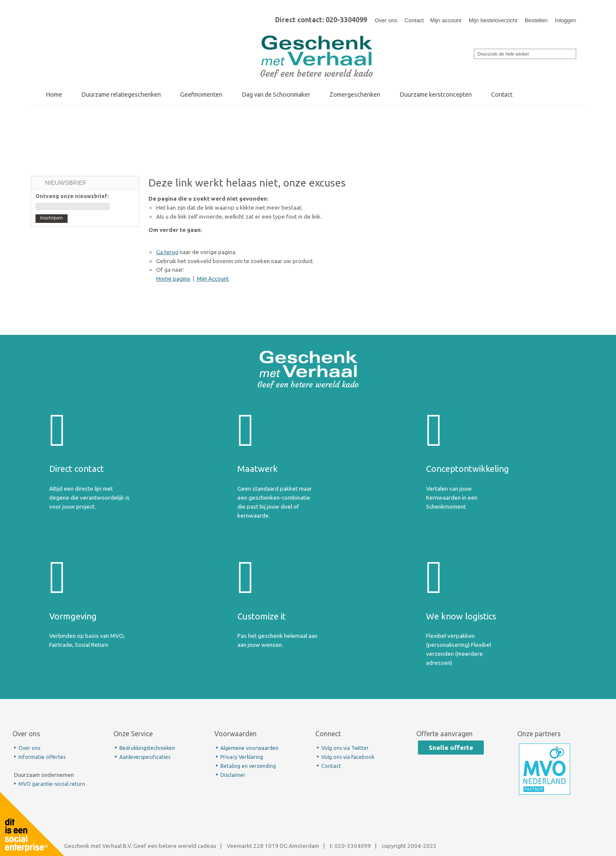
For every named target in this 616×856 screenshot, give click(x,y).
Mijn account (446, 20)
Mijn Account (213, 278)
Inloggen (566, 20)
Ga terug (167, 252)
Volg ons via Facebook (348, 757)
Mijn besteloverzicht (493, 20)
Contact (414, 20)
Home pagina (173, 278)
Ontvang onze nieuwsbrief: (72, 196)
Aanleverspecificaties (145, 757)
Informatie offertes (42, 757)
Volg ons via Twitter (345, 748)
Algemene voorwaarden (249, 748)
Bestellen (536, 20)
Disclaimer (233, 775)
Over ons (386, 20)
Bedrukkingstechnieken (147, 748)
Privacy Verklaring (242, 757)
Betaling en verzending (248, 766)
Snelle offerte (451, 748)
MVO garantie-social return (52, 784)
